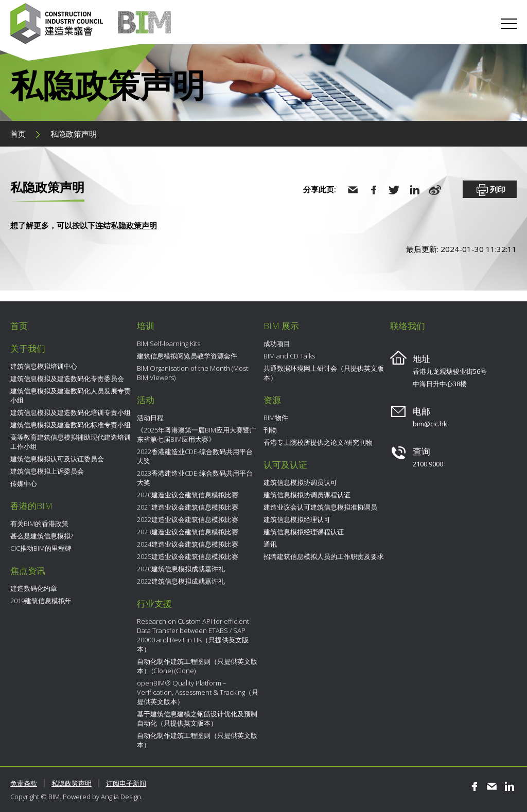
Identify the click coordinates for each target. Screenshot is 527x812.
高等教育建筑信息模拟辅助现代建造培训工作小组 (71, 442)
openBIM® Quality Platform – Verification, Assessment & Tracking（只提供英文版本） (198, 692)
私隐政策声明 (74, 134)
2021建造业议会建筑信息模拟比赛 (188, 507)
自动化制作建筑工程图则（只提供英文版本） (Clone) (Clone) (197, 666)
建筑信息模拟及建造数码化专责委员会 (67, 378)
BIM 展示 (281, 326)
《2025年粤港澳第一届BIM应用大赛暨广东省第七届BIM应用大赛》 (197, 435)
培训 (146, 326)
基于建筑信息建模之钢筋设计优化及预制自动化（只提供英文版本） (197, 718)
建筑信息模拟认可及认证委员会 (57, 459)
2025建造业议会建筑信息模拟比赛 (188, 556)
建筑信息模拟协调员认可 (300, 482)
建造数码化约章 (34, 588)
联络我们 (408, 326)
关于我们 (28, 348)
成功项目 (277, 344)
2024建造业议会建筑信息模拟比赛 (188, 544)
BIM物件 (276, 418)
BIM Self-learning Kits (169, 344)
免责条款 (24, 783)
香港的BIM (31, 506)
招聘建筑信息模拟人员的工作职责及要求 (324, 556)
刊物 (270, 430)
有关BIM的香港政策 (39, 524)
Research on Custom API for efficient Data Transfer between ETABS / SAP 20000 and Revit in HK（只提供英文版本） (193, 635)
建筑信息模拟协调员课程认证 (307, 495)
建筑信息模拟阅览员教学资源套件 (187, 356)
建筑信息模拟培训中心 (44, 366)
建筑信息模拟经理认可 (297, 519)
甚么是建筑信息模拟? (42, 536)
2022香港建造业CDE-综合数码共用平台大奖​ (195, 456)
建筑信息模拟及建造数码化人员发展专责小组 (71, 395)
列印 (490, 190)
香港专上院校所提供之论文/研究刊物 (318, 442)
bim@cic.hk (430, 424)
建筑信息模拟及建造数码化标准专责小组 (71, 425)
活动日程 (150, 418)
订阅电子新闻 (126, 783)
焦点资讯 (28, 571)
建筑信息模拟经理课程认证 (304, 532)
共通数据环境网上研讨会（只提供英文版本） (324, 373)
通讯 (270, 544)
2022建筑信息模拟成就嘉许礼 (181, 581)
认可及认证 (285, 465)
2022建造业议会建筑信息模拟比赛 (188, 519)
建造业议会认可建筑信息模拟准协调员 (320, 507)
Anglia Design (121, 797)
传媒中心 (24, 483)
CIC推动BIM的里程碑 (41, 548)
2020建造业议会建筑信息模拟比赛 (188, 495)
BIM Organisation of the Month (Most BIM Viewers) (192, 373)
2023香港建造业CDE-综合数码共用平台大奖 (195, 478)
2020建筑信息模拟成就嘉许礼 (181, 569)
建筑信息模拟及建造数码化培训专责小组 (71, 412)
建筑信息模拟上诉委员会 (47, 471)
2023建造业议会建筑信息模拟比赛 (188, 532)
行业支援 (154, 603)
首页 (18, 134)
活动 (146, 400)
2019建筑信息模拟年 (41, 601)
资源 (272, 400)
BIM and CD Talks (289, 356)
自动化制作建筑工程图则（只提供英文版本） (197, 740)
